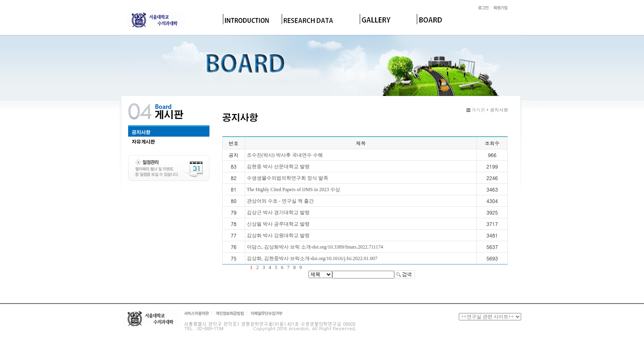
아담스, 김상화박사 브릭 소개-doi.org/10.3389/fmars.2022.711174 (315, 247)
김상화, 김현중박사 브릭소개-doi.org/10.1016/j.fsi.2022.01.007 (312, 258)
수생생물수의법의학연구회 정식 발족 (287, 178)
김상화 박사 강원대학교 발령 (278, 235)
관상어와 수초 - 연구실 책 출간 (280, 201)
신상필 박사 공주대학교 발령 (278, 224)
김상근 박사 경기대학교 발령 (278, 212)
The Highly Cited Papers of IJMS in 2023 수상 (293, 190)
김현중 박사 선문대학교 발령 (278, 167)
